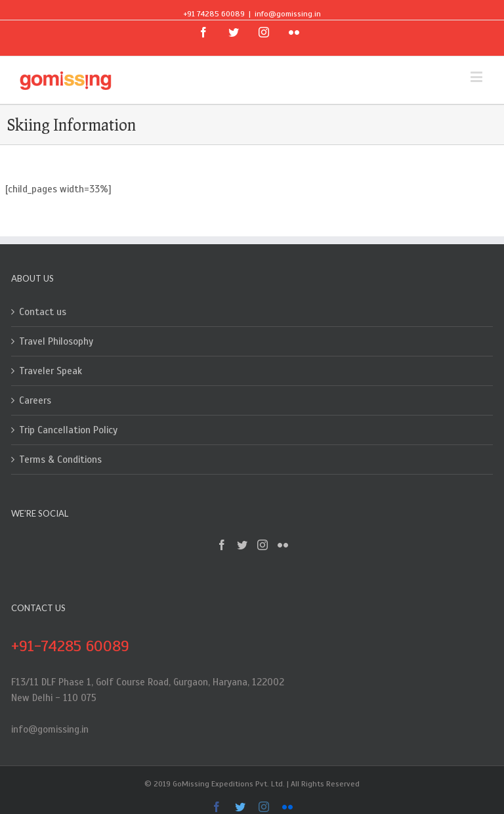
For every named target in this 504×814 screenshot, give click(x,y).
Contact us (43, 312)
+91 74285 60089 (214, 14)
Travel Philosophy (56, 341)
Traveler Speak (51, 371)
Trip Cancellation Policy (68, 430)
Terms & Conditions (60, 460)
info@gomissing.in (288, 14)
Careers (35, 400)
